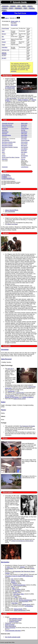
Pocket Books (9, 568)
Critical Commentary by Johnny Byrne (22, 541)
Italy (3, 37)
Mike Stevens (24, 145)
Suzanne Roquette (25, 140)
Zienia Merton (24, 132)
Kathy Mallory (24, 152)
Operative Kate (5, 139)
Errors (11, 9)
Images (4, 11)
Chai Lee (23, 159)
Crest (20, 598)
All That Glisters (10, 396)
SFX (19, 7)
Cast (5, 120)
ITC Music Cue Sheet (11, 224)
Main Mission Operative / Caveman (10, 147)
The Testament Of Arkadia (27, 426)
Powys (32, 568)
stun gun (10, 369)
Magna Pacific (18, 609)
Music (24, 7)
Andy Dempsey (25, 147)
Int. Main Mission (5, 175)
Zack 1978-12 (24, 574)
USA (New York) (5, 50)
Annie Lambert (24, 142)
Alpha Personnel (6, 359)
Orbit (8, 567)
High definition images (16, 619)
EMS (16, 597)
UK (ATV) (4, 55)
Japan (3, 39)
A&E (12, 586)
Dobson (22, 567)
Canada (7, 28)
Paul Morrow (5, 128)
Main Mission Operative (7, 144)
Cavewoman (5, 167)
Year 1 (7, 18)
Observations (18, 9)
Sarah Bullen (24, 139)
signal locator (20, 393)
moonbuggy (11, 391)
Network (13, 582)
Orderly (4, 149)
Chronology (5, 350)
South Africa (5, 47)
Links (25, 9)
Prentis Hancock (25, 128)
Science (30, 7)
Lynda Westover (25, 167)
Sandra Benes (5, 132)
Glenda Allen (24, 151)
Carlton (13, 580)
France (3, 28)
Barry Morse (24, 127)
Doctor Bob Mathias (6, 135)
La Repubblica (29, 606)
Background (5, 7)
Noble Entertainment (20, 610)
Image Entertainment (19, 585)
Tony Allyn (23, 157)
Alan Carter (5, 130)
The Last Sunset (11, 98)
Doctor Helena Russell (7, 125)
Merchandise (5, 562)
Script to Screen (10, 625)
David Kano (5, 134)
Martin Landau (24, 123)
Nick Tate (23, 130)
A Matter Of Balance (28, 397)
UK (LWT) (4, 58)
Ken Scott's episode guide (13, 637)
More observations (10, 626)
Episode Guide (20, 2)
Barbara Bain (24, 125)
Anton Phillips (24, 135)
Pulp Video (15, 603)
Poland (3, 45)
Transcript (32, 9)
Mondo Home (26, 604)
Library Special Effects (12, 210)
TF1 (14, 595)
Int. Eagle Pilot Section (7, 178)
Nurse (3, 151)
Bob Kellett (14, 25)
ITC (12, 579)
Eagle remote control (19, 399)
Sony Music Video (19, 594)
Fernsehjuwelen (24, 601)
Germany (4, 34)
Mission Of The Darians (12, 397)
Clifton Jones (24, 134)
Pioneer (15, 592)
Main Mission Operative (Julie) (9, 142)
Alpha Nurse (5, 159)
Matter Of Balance (23, 100)
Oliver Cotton (24, 137)
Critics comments (10, 628)
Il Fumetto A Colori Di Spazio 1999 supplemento (19, 576)
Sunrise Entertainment (25, 600)
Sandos (4, 156)
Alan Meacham (24, 156)
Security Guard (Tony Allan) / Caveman (11, 157)
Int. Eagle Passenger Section (8, 179)
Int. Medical (4, 177)
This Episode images (15, 620)
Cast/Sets (13, 7)
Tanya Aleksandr (6, 140)
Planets (3, 410)
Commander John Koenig (8, 123)
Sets (5, 171)
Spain (3, 31)
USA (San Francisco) (4, 53)
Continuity (5, 9)
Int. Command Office (6, 176)
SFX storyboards (10, 212)
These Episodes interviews (13, 631)
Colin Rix (23, 154)
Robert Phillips (24, 144)
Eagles (3, 402)
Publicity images (14, 622)
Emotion (17, 591)
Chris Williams (24, 149)
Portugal (4, 42)
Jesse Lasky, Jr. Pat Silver (16, 22)
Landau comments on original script (10, 87)
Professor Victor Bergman (8, 127)
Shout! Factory (16, 589)
